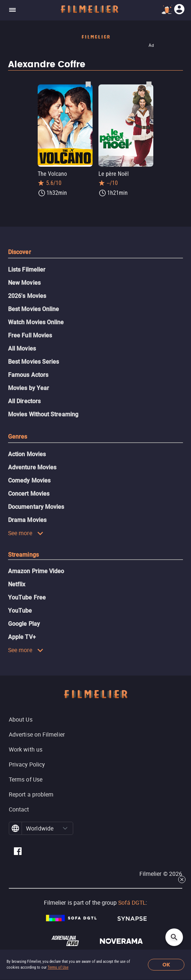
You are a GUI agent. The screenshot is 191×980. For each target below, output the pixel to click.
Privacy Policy (27, 764)
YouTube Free (27, 597)
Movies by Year (29, 388)
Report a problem (31, 794)
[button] (65, 828)
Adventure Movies (32, 467)
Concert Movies (29, 494)
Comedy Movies (29, 480)
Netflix (17, 584)
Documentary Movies (36, 507)
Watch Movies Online (36, 322)
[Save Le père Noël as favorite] (149, 84)
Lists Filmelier (27, 270)
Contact (19, 809)
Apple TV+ (22, 637)
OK (166, 965)
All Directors (24, 401)
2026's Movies (27, 296)
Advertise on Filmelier (37, 734)
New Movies (24, 283)
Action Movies (27, 454)
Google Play (24, 624)
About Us (21, 719)
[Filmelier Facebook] (18, 852)
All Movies (22, 349)
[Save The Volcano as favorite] (88, 84)
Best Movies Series (33, 362)
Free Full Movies (30, 335)
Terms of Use (58, 967)
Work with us (26, 749)
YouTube (20, 611)
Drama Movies (27, 520)
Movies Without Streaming (43, 414)
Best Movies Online (33, 309)
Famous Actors (28, 375)
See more (26, 533)
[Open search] (174, 937)
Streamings (23, 555)
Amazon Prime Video (36, 571)
